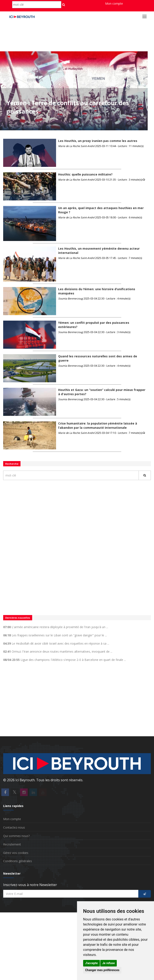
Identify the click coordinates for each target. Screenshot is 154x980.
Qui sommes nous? (16, 836)
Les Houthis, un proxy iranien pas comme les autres (98, 141)
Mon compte (114, 3)
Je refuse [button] (109, 963)
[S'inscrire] (145, 894)
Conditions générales (18, 861)
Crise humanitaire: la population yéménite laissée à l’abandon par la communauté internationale (98, 425)
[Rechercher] (145, 475)
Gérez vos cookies (16, 853)
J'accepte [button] (91, 963)
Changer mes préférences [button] (102, 970)
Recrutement (12, 844)
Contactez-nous (14, 827)
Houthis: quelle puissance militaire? (85, 174)
